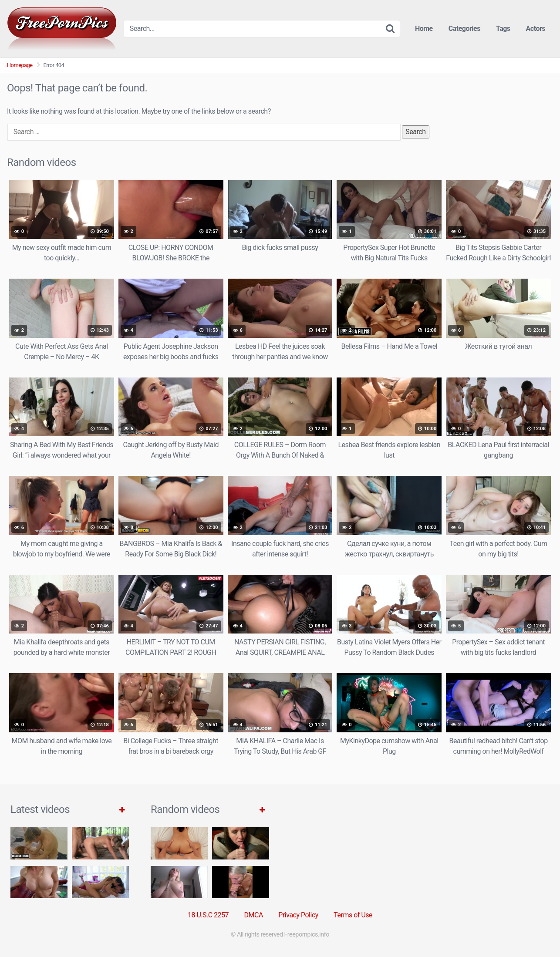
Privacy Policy (298, 915)
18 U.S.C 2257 (208, 915)
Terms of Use (353, 915)
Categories (464, 29)
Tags (503, 29)
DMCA (254, 915)
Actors (536, 29)
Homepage (20, 65)
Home (424, 29)
